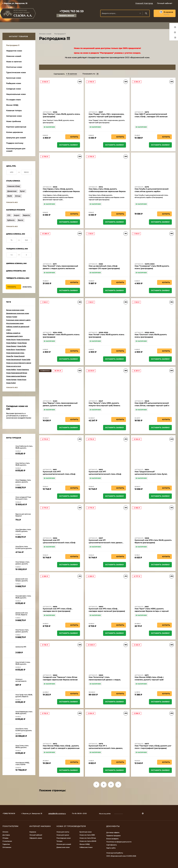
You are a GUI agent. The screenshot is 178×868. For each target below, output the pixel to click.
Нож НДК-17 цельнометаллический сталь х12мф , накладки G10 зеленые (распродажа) (151, 117)
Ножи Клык (22, 380)
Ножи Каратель (23, 370)
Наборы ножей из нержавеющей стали (14, 335)
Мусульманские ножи (15, 323)
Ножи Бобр (22, 346)
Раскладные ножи (64, 838)
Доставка (6, 835)
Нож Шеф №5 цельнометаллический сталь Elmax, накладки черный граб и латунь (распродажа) (152, 406)
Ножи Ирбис (11, 370)
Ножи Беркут (11, 346)
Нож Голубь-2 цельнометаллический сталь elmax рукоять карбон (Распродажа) (152, 191)
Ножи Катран (11, 380)
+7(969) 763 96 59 (72, 11)
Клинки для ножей (64, 844)
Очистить (27, 287)
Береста (26, 215)
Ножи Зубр (26, 360)
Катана (9, 317)
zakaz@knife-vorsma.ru (57, 813)
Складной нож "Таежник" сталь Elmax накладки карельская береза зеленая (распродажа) (60, 680)
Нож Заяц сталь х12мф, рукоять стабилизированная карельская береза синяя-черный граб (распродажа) (107, 191)
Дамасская (12, 191)
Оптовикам (7, 847)
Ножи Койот (11, 383)
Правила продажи (113, 836)
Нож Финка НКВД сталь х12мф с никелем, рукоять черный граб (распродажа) (149, 680)
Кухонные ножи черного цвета (18, 320)
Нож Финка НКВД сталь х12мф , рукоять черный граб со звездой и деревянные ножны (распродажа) (61, 748)
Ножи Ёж (10, 356)
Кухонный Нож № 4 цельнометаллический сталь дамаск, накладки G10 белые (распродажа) (106, 748)
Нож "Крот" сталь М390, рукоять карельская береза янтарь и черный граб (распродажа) (152, 611)
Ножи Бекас (22, 343)
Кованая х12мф (13, 186)
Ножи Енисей (19, 356)
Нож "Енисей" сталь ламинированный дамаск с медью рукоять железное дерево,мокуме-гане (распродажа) (60, 268)
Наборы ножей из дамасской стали (18, 328)
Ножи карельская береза (16, 376)
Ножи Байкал (11, 343)
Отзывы (5, 838)
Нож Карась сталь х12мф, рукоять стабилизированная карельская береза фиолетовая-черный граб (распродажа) (61, 191)
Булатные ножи (86, 832)
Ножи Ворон (21, 350)
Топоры (59, 841)
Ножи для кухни (63, 835)
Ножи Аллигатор (23, 340)
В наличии (71, 74)
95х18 (9, 196)
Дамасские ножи (63, 847)
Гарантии (6, 844)
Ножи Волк (11, 350)
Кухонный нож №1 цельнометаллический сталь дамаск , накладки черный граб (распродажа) (106, 543)
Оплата (5, 832)
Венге (20, 220)
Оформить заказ (36, 838)
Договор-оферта (113, 832)
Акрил (17, 215)
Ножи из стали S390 (87, 835)
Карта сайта (111, 848)
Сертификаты (111, 845)
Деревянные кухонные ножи (18, 313)
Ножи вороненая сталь (15, 353)
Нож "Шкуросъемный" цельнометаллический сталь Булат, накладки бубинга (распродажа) (151, 474)
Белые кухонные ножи (15, 310)
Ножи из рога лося (14, 366)
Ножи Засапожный (14, 360)
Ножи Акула (11, 340)
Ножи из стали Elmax (88, 838)
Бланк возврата (112, 839)
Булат (22, 191)
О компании (7, 841)
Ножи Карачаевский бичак (17, 373)
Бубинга (11, 220)
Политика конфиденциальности (119, 842)
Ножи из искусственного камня (19, 363)
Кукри (15, 317)
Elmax (18, 196)
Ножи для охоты (63, 832)
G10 (9, 215)
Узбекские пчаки (86, 847)
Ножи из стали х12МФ (88, 841)
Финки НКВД (85, 844)
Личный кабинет (36, 835)
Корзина (33, 832)
